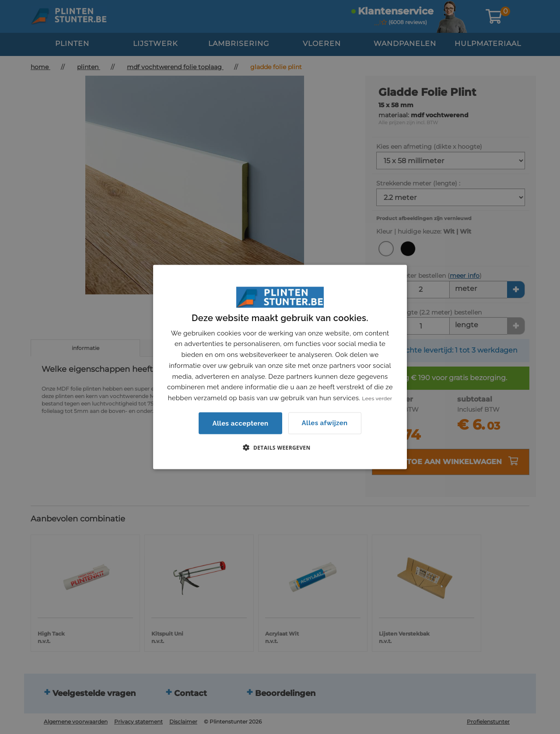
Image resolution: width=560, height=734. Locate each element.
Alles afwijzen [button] (325, 423)
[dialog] (280, 367)
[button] (280, 447)
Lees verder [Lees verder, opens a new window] (377, 398)
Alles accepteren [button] (240, 423)
